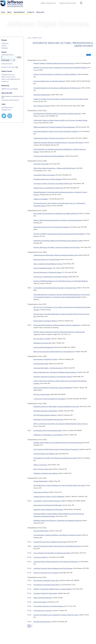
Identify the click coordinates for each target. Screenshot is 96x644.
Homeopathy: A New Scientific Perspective (47, 501)
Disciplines (5, 48)
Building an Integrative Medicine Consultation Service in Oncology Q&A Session (58, 143)
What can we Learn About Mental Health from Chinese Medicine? (54, 352)
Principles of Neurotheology (42, 622)
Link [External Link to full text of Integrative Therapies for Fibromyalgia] (30, 593)
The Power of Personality (41, 164)
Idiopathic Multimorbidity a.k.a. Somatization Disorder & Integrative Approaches (58, 443)
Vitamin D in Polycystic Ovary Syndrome (46, 573)
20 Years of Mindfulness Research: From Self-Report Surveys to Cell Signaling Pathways (61, 281)
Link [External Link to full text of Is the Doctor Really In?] (30, 557)
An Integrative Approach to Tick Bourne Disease (48, 606)
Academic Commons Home (68, 3)
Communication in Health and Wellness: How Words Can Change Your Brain (57, 535)
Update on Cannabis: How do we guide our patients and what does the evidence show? (61, 99)
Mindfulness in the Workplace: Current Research (48, 435)
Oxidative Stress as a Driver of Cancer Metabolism (49, 497)
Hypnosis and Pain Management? (44, 347)
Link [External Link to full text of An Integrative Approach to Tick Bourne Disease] (30, 606)
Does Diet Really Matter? (41, 531)
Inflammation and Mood (41, 492)
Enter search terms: (8, 55)
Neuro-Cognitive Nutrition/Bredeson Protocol (48, 264)
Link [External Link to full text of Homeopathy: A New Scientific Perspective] (30, 501)
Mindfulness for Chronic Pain (42, 343)
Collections (5, 43)
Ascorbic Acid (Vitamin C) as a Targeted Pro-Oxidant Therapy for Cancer (56, 615)
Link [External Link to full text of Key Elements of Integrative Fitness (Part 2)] (30, 585)
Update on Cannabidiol (41, 199)
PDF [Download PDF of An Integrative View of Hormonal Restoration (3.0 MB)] (30, 430)
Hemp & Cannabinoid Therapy (43, 268)
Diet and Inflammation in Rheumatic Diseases (48, 272)
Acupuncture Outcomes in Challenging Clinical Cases (50, 542)
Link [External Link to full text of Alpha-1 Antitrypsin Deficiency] (30, 598)
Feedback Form (6, 110)
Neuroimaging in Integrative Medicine (45, 321)
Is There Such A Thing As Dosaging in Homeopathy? (50, 399)
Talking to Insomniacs (40, 465)
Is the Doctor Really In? (41, 557)
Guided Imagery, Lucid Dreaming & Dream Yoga (48, 188)
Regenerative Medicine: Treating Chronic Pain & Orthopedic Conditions (56, 131)
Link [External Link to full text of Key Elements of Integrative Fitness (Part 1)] (30, 580)
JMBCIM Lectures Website (10, 89)
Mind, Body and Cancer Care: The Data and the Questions (52, 227)
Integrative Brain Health (41, 364)
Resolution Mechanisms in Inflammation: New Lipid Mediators (53, 388)
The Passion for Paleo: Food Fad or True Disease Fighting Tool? (53, 184)
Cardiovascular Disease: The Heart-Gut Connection (50, 138)
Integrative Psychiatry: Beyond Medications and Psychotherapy (53, 568)
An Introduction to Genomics (43, 611)
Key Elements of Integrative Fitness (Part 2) (47, 585)
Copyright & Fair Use (8, 75)
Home (29, 38)
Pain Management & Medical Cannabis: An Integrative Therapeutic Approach (57, 114)
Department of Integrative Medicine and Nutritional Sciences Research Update (58, 241)
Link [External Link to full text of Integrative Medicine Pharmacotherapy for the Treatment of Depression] (30, 561)
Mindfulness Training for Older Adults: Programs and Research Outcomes (56, 407)
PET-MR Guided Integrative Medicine (45, 415)
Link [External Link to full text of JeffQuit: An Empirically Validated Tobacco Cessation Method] (30, 589)
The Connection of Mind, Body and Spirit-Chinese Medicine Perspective (56, 449)
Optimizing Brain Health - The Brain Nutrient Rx (48, 368)
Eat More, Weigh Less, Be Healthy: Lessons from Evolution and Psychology (57, 247)
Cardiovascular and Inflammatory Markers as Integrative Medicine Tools (56, 255)
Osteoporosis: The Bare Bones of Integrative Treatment (51, 277)
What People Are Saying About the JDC (12, 97)
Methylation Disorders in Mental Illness (45, 411)
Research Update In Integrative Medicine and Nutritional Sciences (54, 63)
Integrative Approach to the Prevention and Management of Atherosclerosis (57, 88)
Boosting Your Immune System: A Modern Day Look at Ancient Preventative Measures (60, 68)
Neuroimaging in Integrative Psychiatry (46, 359)
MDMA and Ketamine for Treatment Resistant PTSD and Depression (54, 127)
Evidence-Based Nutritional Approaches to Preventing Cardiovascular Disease (58, 220)
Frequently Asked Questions (10, 100)
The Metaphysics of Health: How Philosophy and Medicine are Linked (55, 458)
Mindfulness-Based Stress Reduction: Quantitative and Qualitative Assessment (58, 521)
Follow (89, 55)
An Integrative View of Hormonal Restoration (48, 430)
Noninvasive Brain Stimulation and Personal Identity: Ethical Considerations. (57, 325)
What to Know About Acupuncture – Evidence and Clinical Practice (55, 168)
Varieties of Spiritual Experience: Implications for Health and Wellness (55, 74)
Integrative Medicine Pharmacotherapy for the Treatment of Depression (56, 562)
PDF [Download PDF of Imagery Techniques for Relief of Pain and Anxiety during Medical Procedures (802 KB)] (30, 546)
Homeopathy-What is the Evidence (44, 175)
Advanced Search (7, 64)
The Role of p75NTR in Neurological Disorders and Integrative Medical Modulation (59, 234)
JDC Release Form (7, 108)
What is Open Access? (8, 77)
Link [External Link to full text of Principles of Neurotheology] (30, 621)
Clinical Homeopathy (40, 602)
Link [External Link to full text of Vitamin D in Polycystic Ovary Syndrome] (30, 573)
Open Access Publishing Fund (11, 79)
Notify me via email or (10, 67)
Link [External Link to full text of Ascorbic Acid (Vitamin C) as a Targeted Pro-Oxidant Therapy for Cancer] (30, 615)
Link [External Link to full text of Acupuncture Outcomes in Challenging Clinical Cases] (30, 542)
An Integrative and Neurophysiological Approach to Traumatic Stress (55, 288)
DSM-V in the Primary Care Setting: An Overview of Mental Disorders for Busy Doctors (60, 424)
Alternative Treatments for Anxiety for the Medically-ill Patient (53, 377)
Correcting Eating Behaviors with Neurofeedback (49, 156)
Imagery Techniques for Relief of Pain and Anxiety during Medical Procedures (57, 546)
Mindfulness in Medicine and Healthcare (46, 473)
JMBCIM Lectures (37, 38)
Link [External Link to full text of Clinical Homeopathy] (30, 602)
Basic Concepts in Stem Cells (43, 469)
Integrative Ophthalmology (42, 95)
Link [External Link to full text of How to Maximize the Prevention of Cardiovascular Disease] (30, 553)
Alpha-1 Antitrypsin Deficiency (43, 598)
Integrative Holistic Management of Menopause (48, 510)
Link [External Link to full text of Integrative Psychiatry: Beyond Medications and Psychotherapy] (30, 568)
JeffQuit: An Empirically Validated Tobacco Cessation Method (53, 589)
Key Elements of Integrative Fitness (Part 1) (47, 580)
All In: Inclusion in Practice (42, 106)
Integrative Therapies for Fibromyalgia (45, 593)
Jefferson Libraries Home (48, 3)
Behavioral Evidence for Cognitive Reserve (47, 259)
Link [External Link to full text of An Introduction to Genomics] (30, 610)
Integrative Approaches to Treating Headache (48, 179)
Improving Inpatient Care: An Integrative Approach (49, 81)
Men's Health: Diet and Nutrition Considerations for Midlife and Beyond (56, 214)
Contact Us (31, 12)
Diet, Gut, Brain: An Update (42, 339)
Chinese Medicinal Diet (41, 481)
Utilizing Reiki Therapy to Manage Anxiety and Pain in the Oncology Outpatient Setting (60, 120)
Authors (4, 46)
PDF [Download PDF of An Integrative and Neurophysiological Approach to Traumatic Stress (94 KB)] (30, 288)
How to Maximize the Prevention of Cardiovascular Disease (52, 553)
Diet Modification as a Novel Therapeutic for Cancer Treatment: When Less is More (59, 485)
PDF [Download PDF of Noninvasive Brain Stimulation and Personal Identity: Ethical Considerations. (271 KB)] (30, 325)
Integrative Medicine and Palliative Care (46, 454)
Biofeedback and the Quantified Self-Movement (48, 419)
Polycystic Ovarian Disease (42, 394)
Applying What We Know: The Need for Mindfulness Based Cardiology (55, 372)
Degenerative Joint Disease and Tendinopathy (48, 505)
